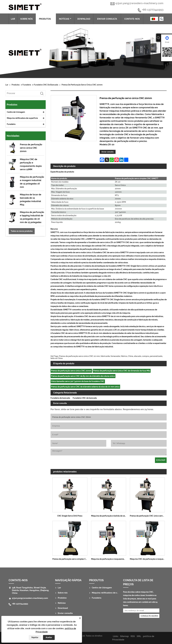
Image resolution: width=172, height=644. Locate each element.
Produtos (46, 19)
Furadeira (27, 85)
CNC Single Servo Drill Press (70, 516)
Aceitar (49, 637)
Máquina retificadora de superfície (22, 118)
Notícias (65, 19)
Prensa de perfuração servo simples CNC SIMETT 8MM (71, 559)
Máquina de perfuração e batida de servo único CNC (110, 516)
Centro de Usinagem (16, 112)
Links (116, 636)
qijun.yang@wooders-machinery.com (139, 3)
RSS (133, 636)
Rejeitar (35, 637)
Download (84, 19)
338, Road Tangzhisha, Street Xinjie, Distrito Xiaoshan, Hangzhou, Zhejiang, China (31, 590)
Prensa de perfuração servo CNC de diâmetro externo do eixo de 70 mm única (85, 387)
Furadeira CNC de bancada (46, 85)
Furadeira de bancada (60, 398)
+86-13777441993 (153, 10)
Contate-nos (132, 19)
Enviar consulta (107, 19)
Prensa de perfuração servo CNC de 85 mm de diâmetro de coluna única (83, 376)
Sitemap (124, 636)
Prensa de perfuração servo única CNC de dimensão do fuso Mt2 (122, 371)
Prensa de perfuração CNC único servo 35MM (148, 516)
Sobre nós (26, 19)
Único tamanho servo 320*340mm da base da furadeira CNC (78, 381)
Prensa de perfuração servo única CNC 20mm (82, 85)
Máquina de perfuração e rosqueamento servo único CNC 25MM (110, 559)
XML (139, 636)
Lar (13, 19)
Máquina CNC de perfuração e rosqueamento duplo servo (148, 559)
